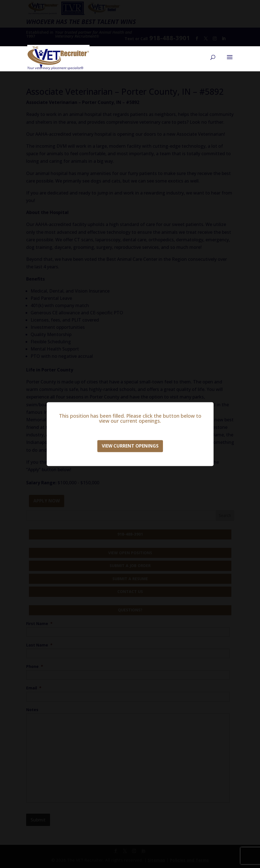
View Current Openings (130, 446)
